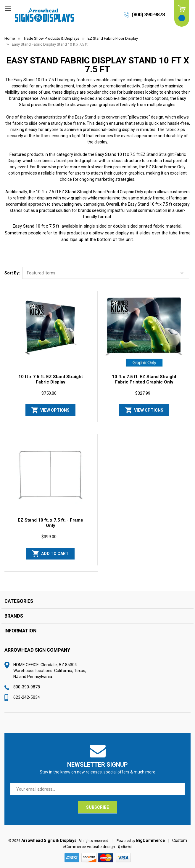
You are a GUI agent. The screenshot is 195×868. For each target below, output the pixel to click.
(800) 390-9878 (148, 15)
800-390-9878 (27, 687)
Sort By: (12, 273)
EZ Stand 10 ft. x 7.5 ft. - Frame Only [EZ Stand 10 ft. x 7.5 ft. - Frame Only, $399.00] (50, 523)
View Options (55, 410)
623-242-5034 (27, 697)
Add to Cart (55, 554)
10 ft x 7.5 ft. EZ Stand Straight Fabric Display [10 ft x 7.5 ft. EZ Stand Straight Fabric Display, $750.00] (51, 379)
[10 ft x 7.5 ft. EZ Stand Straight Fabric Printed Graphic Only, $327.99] (144, 332)
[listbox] (106, 273)
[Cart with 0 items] (182, 13)
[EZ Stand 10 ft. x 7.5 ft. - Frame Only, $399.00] (51, 475)
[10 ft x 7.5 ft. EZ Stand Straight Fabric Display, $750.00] (51, 332)
